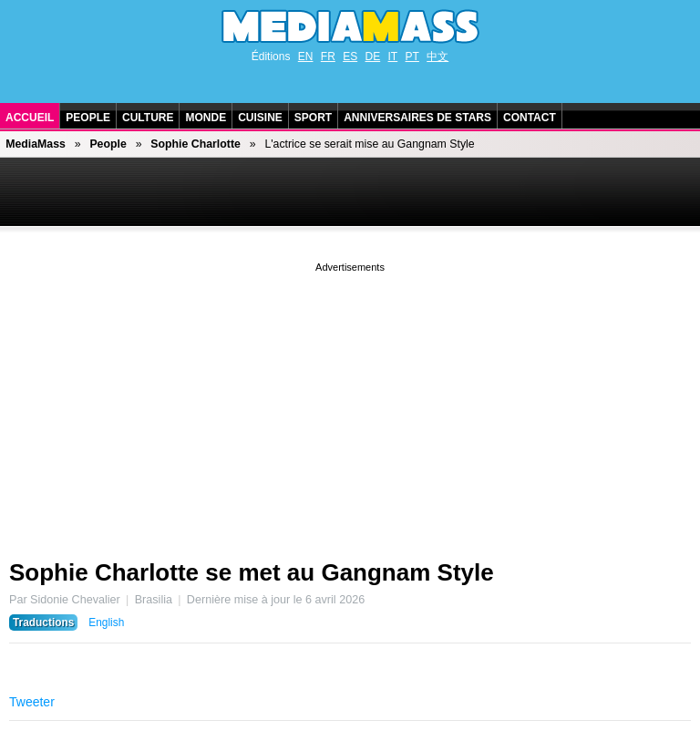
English (106, 623)
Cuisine (260, 118)
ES (350, 57)
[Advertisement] (350, 404)
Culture (148, 118)
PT (412, 57)
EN (306, 57)
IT (393, 57)
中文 (437, 57)
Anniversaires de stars (417, 118)
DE (373, 57)
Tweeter (32, 702)
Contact (530, 118)
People (88, 118)
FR (328, 57)
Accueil (30, 118)
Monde (206, 118)
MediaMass (36, 144)
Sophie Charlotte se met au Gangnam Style (252, 572)
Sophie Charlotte (196, 144)
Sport (313, 118)
